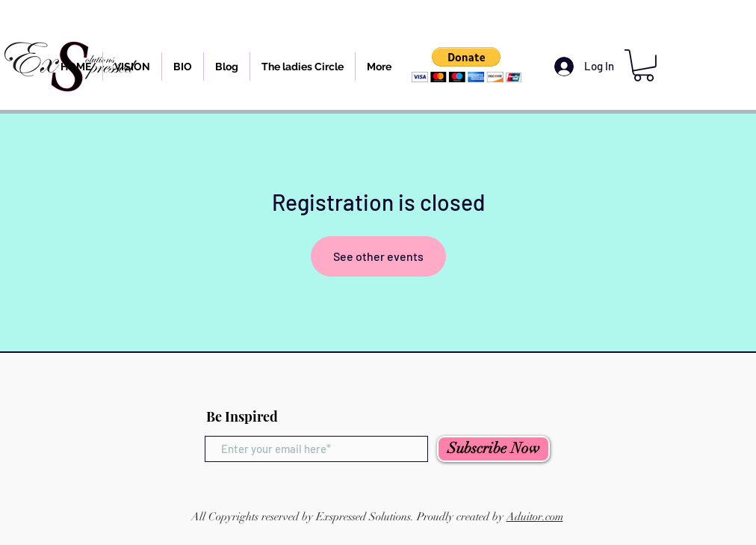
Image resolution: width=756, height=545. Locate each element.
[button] (467, 65)
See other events (378, 256)
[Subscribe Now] (493, 449)
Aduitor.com (535, 517)
